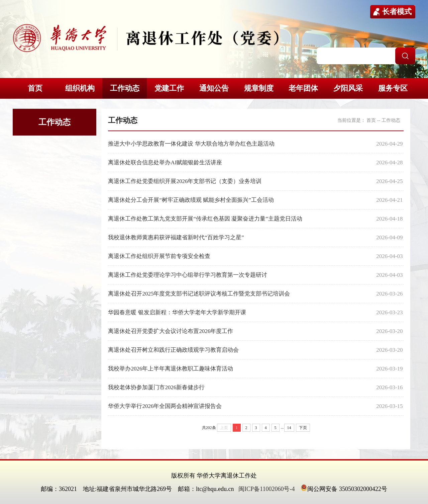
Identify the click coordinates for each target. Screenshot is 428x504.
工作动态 (125, 88)
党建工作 (169, 88)
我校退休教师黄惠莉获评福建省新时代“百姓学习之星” (176, 237)
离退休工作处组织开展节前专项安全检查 (159, 256)
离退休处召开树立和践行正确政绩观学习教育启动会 (173, 350)
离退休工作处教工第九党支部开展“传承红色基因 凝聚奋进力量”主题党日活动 (205, 219)
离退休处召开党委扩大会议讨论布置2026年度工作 (171, 331)
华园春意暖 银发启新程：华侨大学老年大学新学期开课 (177, 312)
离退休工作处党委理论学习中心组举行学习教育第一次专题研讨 (188, 275)
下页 (303, 428)
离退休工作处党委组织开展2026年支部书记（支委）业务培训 (185, 181)
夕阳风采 (348, 88)
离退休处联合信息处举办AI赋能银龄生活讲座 (165, 162)
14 (289, 428)
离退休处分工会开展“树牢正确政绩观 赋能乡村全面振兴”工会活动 (191, 200)
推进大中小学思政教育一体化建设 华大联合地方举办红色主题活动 (191, 144)
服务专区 (393, 88)
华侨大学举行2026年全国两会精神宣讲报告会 (165, 406)
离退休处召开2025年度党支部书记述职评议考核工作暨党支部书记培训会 (199, 294)
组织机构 (80, 88)
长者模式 (397, 12)
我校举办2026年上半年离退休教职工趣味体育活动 (171, 369)
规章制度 (259, 88)
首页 (35, 88)
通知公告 (214, 88)
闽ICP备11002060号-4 (266, 489)
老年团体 (303, 88)
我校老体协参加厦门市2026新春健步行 (156, 387)
